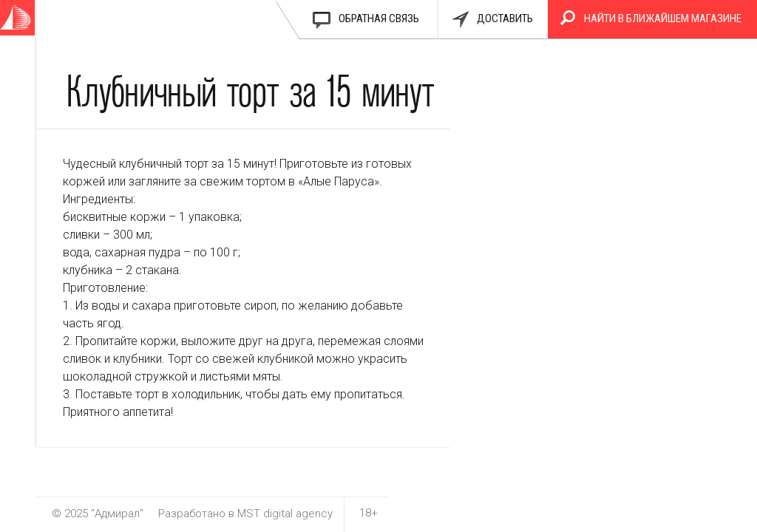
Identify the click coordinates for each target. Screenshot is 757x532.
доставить (505, 18)
